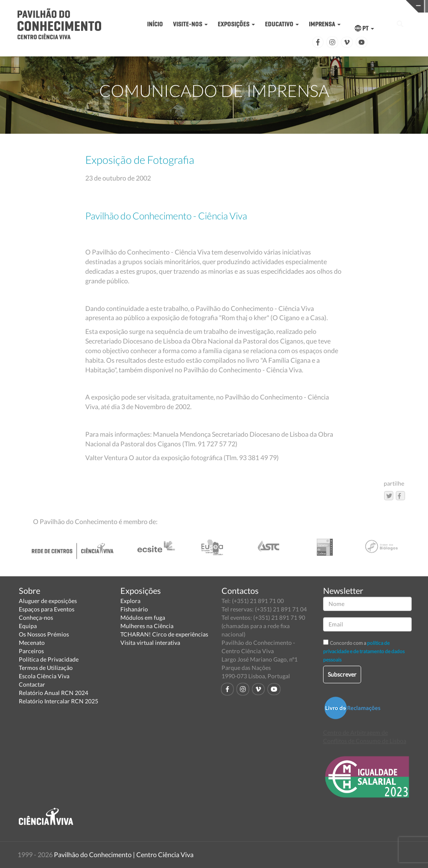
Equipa (28, 626)
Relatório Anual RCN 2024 (53, 693)
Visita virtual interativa (150, 643)
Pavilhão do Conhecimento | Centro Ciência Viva (124, 854)
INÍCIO (155, 24)
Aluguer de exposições (48, 601)
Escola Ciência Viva (44, 676)
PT (364, 28)
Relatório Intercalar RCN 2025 (59, 701)
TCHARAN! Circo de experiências (164, 634)
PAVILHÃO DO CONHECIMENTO (226, 6)
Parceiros (31, 651)
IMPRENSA (325, 24)
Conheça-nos (36, 617)
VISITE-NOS (190, 24)
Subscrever (342, 674)
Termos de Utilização (46, 668)
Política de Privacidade (49, 659)
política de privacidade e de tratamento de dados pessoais (364, 651)
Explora (130, 601)
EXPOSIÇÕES (236, 24)
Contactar (32, 684)
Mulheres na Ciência (147, 626)
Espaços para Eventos (47, 609)
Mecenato (32, 643)
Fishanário (134, 609)
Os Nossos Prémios (44, 634)
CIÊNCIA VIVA (319, 6)
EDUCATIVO (282, 24)
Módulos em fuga (143, 617)
